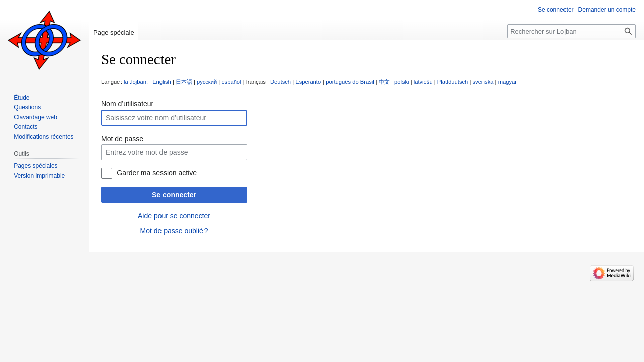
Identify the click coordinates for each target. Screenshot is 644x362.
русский (207, 82)
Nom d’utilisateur (127, 104)
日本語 (184, 82)
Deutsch (280, 82)
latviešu (423, 82)
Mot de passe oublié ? (174, 231)
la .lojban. (136, 82)
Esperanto (308, 82)
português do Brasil (350, 82)
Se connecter (174, 195)
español (231, 82)
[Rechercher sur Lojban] (572, 31)
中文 (384, 82)
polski (402, 82)
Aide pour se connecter (174, 216)
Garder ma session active (157, 173)
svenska (483, 82)
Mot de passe (122, 139)
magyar (507, 82)
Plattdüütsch (453, 82)
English (162, 82)
